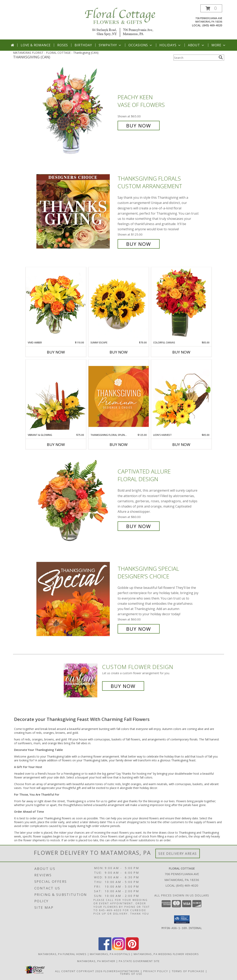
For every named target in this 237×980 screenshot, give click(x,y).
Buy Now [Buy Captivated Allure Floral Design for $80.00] (139, 526)
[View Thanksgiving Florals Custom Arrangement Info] (76, 211)
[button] (211, 8)
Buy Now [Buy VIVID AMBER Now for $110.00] (56, 352)
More (219, 45)
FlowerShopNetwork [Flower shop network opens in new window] (122, 971)
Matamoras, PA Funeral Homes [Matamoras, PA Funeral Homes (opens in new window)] (62, 954)
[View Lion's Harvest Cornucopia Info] (181, 396)
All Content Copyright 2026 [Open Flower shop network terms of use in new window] (79, 971)
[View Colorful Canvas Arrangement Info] (181, 304)
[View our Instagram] (119, 949)
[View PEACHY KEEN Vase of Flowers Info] (76, 111)
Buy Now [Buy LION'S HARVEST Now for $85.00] (181, 445)
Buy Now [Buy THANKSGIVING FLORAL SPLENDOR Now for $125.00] (119, 445)
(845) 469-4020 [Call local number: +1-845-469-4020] (212, 25)
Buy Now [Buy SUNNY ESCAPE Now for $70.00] (119, 352)
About (196, 45)
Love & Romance (36, 45)
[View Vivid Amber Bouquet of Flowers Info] (56, 304)
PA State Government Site (139, 961)
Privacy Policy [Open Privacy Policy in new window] (156, 971)
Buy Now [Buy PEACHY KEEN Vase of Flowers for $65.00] (139, 126)
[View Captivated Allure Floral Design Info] (76, 499)
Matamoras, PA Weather (96, 961)
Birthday (83, 45)
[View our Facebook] (105, 949)
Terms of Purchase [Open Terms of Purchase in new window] (188, 971)
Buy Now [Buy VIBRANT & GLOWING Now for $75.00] (56, 445)
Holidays (170, 45)
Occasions (141, 45)
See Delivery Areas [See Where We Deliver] (178, 853)
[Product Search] (195, 58)
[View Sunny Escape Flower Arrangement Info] (119, 304)
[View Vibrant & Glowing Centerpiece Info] (56, 396)
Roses (63, 45)
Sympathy (110, 45)
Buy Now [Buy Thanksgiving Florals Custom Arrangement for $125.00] (139, 244)
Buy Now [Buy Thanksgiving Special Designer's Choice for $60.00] (139, 629)
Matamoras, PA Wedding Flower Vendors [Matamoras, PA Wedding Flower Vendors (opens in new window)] (166, 954)
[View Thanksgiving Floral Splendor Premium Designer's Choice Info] (119, 396)
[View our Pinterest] (132, 949)
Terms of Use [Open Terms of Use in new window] (131, 974)
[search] (221, 57)
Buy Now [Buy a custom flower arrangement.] (123, 686)
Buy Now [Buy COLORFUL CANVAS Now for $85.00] (181, 352)
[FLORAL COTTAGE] (120, 22)
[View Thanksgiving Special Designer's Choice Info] (76, 599)
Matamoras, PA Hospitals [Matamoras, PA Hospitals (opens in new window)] (110, 954)
